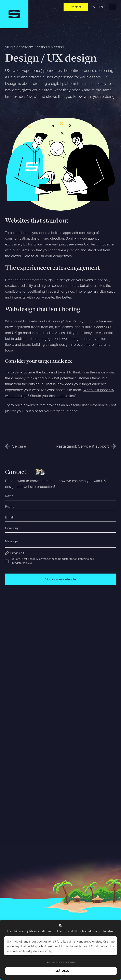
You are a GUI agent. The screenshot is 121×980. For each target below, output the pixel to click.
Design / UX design (50, 47)
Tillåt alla (61, 971)
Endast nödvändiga (61, 962)
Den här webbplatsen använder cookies (35, 931)
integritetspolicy (21, 563)
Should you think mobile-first (52, 396)
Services (27, 47)
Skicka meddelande (61, 579)
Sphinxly (11, 47)
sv (93, 7)
